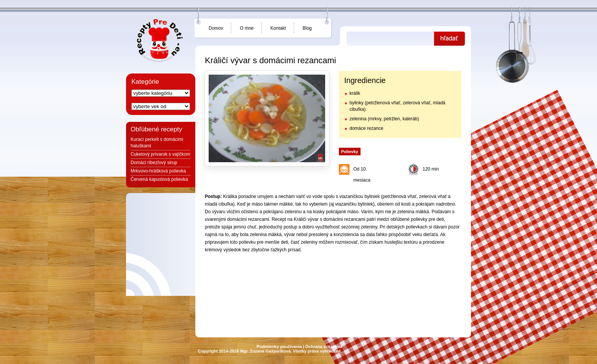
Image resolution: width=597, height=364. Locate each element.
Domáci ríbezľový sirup (154, 163)
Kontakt (278, 28)
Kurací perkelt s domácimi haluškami (157, 143)
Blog (307, 28)
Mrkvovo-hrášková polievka (158, 171)
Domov (216, 28)
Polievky (350, 152)
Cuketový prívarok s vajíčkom (160, 154)
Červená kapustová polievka (159, 179)
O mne (247, 28)
